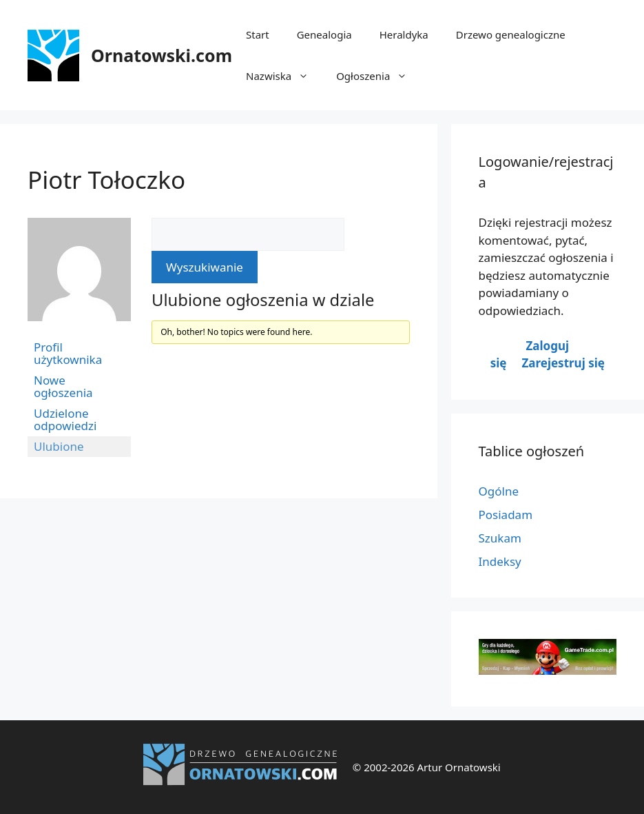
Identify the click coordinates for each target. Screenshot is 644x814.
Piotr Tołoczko (106, 180)
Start (258, 34)
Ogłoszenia (378, 76)
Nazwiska (284, 76)
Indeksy (500, 561)
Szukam (500, 538)
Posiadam (506, 515)
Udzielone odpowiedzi (65, 419)
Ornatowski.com (162, 55)
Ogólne (499, 491)
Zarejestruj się (563, 363)
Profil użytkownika (68, 353)
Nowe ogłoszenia (63, 386)
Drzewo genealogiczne (511, 34)
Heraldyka (404, 34)
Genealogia (324, 34)
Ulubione (59, 446)
